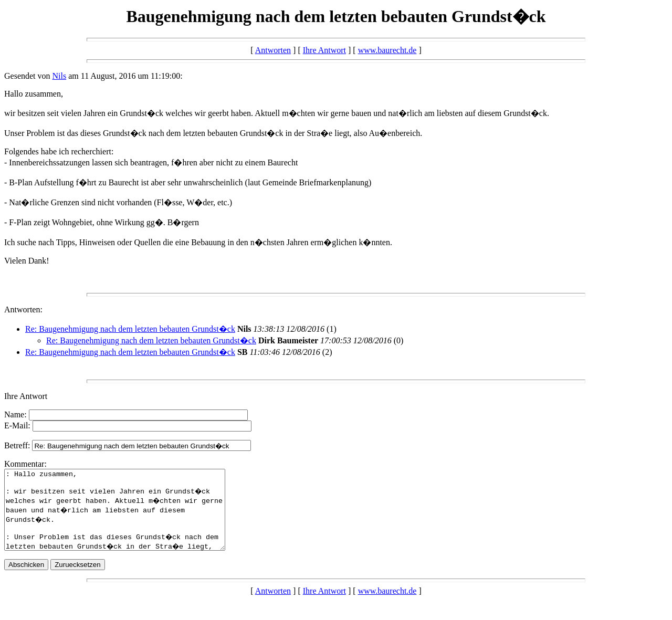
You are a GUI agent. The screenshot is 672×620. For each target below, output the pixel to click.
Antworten (273, 50)
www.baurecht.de (387, 50)
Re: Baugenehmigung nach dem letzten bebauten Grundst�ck (130, 329)
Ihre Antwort (324, 50)
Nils (60, 76)
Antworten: (23, 309)
